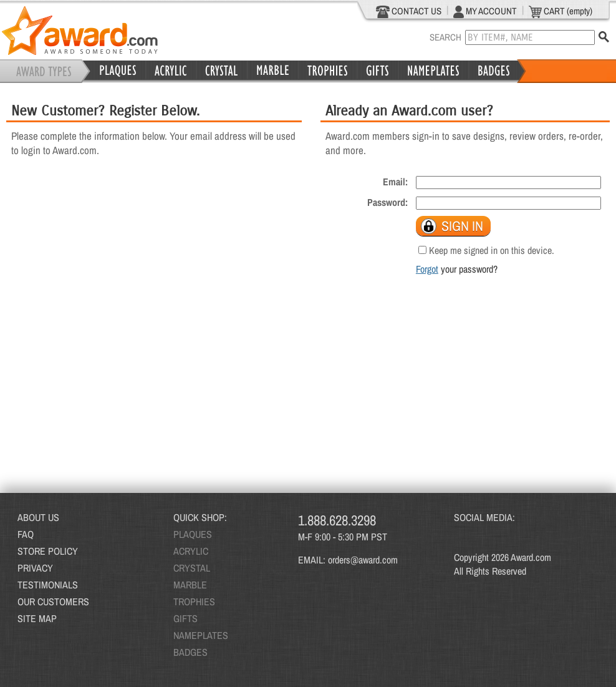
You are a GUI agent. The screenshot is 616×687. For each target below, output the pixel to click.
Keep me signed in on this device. (492, 250)
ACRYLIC (191, 551)
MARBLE (190, 585)
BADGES (190, 652)
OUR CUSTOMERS (53, 602)
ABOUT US (38, 517)
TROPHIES (194, 602)
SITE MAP (37, 618)
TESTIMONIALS (48, 585)
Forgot (427, 269)
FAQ (26, 534)
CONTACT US (409, 11)
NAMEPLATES (201, 635)
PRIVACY (35, 568)
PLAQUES (193, 534)
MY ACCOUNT (485, 11)
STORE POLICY (48, 551)
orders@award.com (363, 560)
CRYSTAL (192, 568)
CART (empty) (561, 11)
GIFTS (185, 618)
